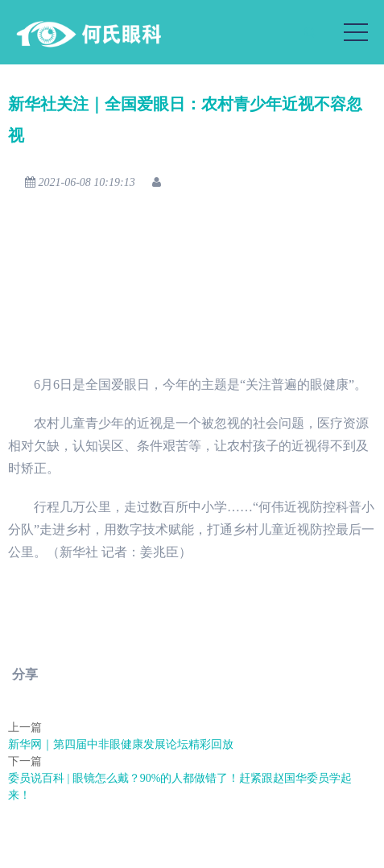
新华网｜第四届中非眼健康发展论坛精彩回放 (121, 744)
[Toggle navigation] (356, 32)
